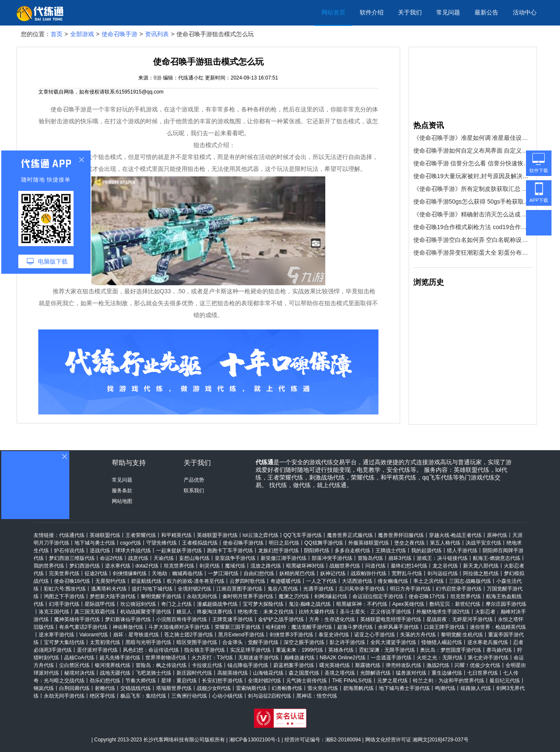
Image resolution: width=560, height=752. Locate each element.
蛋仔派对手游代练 (97, 650)
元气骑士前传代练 (307, 681)
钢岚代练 (44, 688)
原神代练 (497, 535)
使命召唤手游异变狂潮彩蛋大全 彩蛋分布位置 (473, 253)
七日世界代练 (483, 673)
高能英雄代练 (233, 673)
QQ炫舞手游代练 (324, 543)
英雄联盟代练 (105, 535)
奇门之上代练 (176, 604)
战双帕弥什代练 (369, 573)
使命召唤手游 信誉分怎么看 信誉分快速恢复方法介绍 (473, 163)
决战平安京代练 (483, 543)
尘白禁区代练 (74, 665)
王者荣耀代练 (141, 535)
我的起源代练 (426, 551)
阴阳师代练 (317, 551)
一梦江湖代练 (223, 573)
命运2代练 (112, 558)
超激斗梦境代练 (355, 627)
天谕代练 (164, 558)
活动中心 (525, 12)
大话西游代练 (357, 581)
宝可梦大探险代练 (263, 604)
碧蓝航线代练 (146, 581)
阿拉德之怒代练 (481, 573)
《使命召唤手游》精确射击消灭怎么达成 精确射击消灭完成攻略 (473, 214)
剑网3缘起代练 (331, 596)
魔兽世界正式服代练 (350, 535)
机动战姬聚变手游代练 (146, 612)
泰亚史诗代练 (334, 635)
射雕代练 (105, 688)
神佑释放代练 (128, 627)
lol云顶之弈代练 (261, 535)
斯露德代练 (368, 665)
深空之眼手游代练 (304, 642)
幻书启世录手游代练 (459, 589)
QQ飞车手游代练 (303, 535)
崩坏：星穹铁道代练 (136, 635)
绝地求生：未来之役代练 (266, 612)
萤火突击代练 (323, 688)
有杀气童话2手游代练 (84, 627)
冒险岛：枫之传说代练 (161, 665)
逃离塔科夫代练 (109, 589)
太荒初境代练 (105, 642)
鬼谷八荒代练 (283, 589)
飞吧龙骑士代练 (154, 673)
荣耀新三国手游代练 (238, 627)
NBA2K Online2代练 (343, 658)
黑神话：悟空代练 (317, 696)
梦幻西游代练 (85, 566)
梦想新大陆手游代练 (113, 596)
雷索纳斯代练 (251, 688)
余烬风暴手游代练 (398, 627)
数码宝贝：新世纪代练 (455, 604)
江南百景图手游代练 (239, 589)
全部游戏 (82, 34)
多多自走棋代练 (352, 551)
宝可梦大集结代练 (64, 642)
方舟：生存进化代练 (332, 619)
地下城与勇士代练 (95, 543)
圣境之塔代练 (340, 673)
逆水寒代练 (118, 566)
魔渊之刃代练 (294, 596)
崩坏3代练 (400, 558)
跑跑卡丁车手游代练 (230, 551)
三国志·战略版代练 (470, 581)
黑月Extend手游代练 (241, 635)
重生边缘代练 (447, 673)
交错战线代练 (136, 688)
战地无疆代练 (115, 673)
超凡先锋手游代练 (120, 658)
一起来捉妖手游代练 (179, 551)
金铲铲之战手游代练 (281, 619)
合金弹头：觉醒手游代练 (250, 642)
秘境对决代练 (80, 673)
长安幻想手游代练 (222, 681)
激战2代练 (438, 665)
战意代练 (138, 558)
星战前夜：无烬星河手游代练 (460, 619)
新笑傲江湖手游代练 (284, 558)
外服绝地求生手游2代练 (443, 612)
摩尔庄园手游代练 (506, 604)
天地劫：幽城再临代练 (177, 573)
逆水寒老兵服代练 (488, 642)
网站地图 (122, 501)
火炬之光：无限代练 (440, 658)
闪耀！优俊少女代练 (478, 665)
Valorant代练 (94, 635)
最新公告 (486, 12)
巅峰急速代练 (299, 658)
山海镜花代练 (268, 673)
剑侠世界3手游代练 (291, 635)
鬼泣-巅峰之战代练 (310, 604)
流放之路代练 (266, 566)
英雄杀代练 (341, 650)
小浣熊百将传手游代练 (182, 619)
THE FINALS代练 (352, 681)
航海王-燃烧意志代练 (497, 558)
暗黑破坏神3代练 (306, 566)
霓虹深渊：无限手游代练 (387, 650)
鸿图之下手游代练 (64, 596)
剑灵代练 (210, 566)
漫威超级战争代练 (217, 604)
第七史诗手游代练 (488, 658)
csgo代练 (131, 543)
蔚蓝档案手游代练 (294, 665)
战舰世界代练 (345, 566)
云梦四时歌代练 (247, 581)
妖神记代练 (333, 573)
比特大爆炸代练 (317, 612)
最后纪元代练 (505, 681)
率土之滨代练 (429, 581)
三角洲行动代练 (189, 696)
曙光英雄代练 (335, 665)
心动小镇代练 (227, 696)
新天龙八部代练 (481, 566)
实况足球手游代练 (250, 650)
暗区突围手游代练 (197, 642)
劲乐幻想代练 (105, 681)
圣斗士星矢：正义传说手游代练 (375, 612)
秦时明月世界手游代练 (248, 596)
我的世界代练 (49, 566)
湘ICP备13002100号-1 (255, 740)
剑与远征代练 (443, 573)
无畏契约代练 (111, 581)
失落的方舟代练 (418, 635)
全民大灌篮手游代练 (393, 642)
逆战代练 (100, 551)
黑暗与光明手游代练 (148, 642)
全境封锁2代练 (195, 589)
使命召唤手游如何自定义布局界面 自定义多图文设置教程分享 (473, 150)
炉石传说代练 (69, 551)
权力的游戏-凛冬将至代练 (196, 581)
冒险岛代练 (370, 558)
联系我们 (194, 491)
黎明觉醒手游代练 (161, 596)
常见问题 (448, 12)
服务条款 (122, 491)
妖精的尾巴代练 (297, 573)
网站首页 (333, 12)
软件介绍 (372, 12)
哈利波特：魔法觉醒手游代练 (299, 627)
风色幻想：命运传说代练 (151, 650)
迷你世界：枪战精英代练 (498, 627)
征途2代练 (96, 573)
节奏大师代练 (141, 681)
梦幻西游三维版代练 (72, 558)
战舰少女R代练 (214, 688)
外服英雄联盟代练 (369, 543)
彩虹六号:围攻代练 (65, 589)
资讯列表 (157, 34)
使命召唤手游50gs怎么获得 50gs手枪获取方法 (473, 201)
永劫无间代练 (202, 596)
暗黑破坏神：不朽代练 (362, 604)
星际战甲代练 (100, 604)
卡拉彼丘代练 (207, 665)
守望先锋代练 (162, 543)
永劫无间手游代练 (64, 696)
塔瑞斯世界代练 (174, 688)
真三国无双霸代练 (95, 612)
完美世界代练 (64, 573)
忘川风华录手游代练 (362, 589)
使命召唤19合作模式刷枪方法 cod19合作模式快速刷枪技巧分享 (473, 227)
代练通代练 (72, 535)
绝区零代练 (102, 696)
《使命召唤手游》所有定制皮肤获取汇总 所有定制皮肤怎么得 (473, 189)
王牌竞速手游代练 (233, 619)
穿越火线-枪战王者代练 (455, 535)
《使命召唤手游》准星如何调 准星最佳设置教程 (473, 138)
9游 (158, 78)
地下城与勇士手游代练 (404, 688)
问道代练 (375, 566)
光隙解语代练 (375, 673)
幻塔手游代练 (64, 604)
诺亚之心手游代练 (375, 635)
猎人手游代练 (462, 551)
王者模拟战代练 (200, 543)
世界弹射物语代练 (166, 658)
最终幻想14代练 (409, 566)
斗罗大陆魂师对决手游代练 (179, 627)
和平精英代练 (176, 535)
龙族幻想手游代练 (279, 551)
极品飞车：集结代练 (143, 696)
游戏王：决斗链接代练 (442, 558)
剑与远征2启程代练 (270, 696)
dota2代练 (147, 566)
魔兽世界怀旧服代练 (401, 535)
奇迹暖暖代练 (286, 581)
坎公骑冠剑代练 (138, 604)
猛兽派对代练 (411, 673)
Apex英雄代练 (408, 604)
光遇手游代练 (318, 589)
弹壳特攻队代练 (404, 665)
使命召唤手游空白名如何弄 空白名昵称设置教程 (473, 240)
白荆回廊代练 (74, 688)
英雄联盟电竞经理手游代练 (391, 619)
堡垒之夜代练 (409, 543)
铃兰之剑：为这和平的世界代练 (449, 681)
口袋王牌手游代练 (444, 627)
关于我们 (410, 12)
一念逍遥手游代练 (391, 658)
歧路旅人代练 (476, 688)
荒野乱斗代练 (407, 573)
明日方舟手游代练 (410, 589)
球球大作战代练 (133, 551)
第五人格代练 (445, 543)
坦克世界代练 (179, 566)
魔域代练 (235, 566)
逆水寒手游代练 (57, 635)
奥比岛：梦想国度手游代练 (451, 650)
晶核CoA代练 (79, 658)
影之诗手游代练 (347, 642)
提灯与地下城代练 (152, 589)
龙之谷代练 (445, 566)
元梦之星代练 (392, 681)
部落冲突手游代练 (332, 558)
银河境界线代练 (113, 665)
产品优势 (194, 480)
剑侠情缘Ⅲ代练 (130, 573)
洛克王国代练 (54, 612)
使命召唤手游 (119, 34)
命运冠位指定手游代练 (378, 596)
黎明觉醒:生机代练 (462, 635)
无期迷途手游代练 (259, 658)
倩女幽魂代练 (393, 581)
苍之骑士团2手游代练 (189, 635)
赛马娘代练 (499, 650)
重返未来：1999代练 (300, 650)
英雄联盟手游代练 (217, 535)
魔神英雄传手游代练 (77, 619)
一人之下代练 (321, 581)
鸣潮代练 (445, 688)
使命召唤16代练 (72, 581)
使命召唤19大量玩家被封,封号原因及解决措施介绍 (473, 176)
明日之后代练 (284, 543)
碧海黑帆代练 (358, 688)
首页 (57, 34)
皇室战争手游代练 (235, 558)
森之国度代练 (304, 673)
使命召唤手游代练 (243, 543)
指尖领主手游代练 (205, 650)
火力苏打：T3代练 (212, 658)
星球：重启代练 (179, 681)
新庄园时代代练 (194, 673)
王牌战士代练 (391, 551)
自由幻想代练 (259, 573)
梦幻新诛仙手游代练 (128, 619)
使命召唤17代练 (427, 596)
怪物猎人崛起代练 (442, 642)
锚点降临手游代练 (248, 665)
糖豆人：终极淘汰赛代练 (205, 612)
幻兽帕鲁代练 (287, 688)
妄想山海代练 (194, 558)
